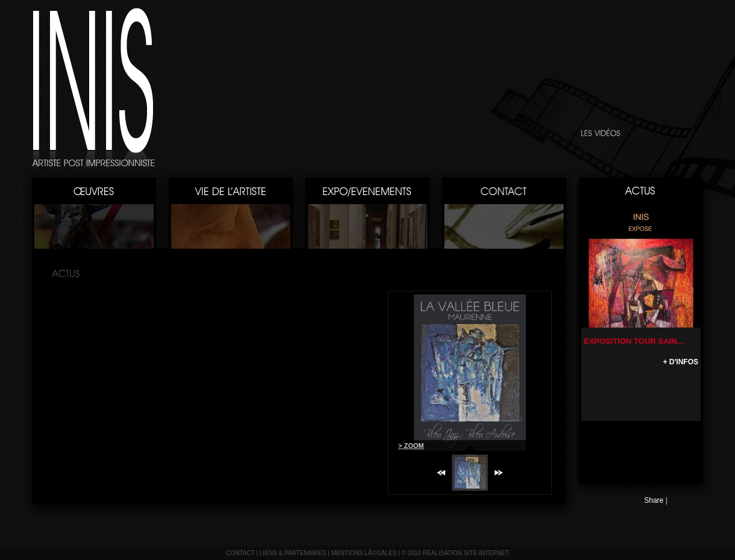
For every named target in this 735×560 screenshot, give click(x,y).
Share (654, 500)
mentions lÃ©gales (364, 553)
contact (240, 553)
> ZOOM (411, 446)
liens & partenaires (293, 553)
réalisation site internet (466, 553)
